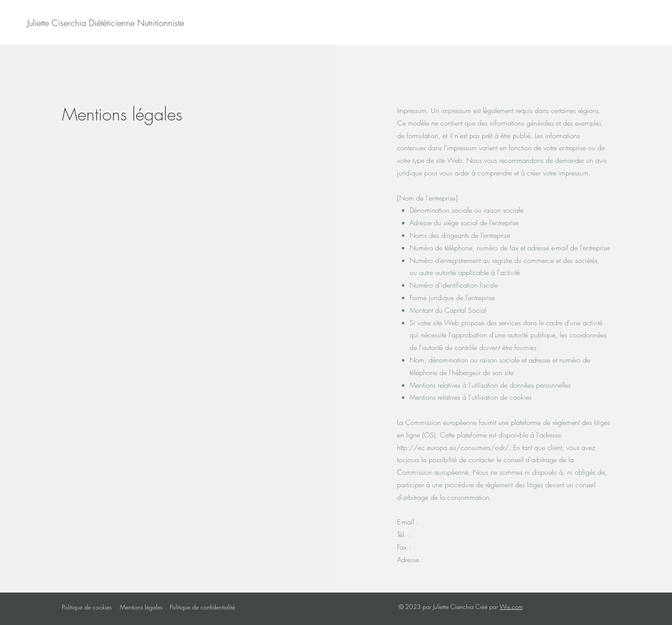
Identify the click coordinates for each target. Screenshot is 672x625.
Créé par (488, 607)
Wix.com (511, 607)
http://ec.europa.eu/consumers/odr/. (454, 447)
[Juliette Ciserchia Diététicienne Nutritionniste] (106, 23)
